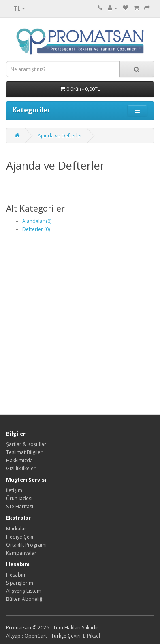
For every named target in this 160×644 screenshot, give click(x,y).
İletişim (14, 490)
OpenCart (36, 636)
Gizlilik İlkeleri (21, 468)
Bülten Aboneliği (25, 599)
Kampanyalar (21, 553)
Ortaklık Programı (26, 545)
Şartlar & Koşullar (26, 444)
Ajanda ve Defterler (60, 136)
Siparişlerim (20, 583)
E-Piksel (92, 636)
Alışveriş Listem (24, 591)
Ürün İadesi (19, 498)
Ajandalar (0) (37, 221)
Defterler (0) (36, 229)
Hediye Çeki (20, 537)
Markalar (16, 529)
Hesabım (16, 575)
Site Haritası (20, 506)
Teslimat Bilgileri (25, 452)
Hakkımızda (19, 460)
